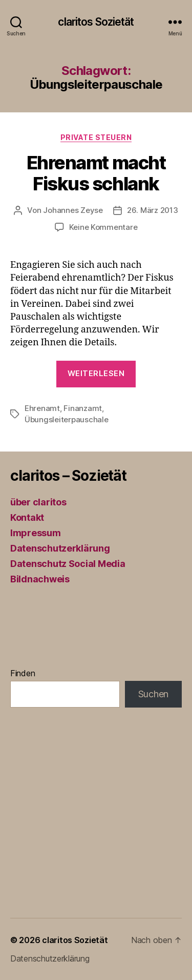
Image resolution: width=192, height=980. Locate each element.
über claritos (38, 502)
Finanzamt (83, 408)
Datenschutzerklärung (60, 548)
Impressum (36, 533)
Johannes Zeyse (73, 210)
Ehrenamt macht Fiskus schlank (96, 173)
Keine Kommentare (103, 227)
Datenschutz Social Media (68, 564)
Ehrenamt (42, 408)
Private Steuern (96, 137)
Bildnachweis (40, 579)
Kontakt (27, 517)
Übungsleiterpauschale (67, 419)
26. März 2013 (153, 210)
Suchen (153, 694)
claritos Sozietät (96, 22)
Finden (23, 673)
